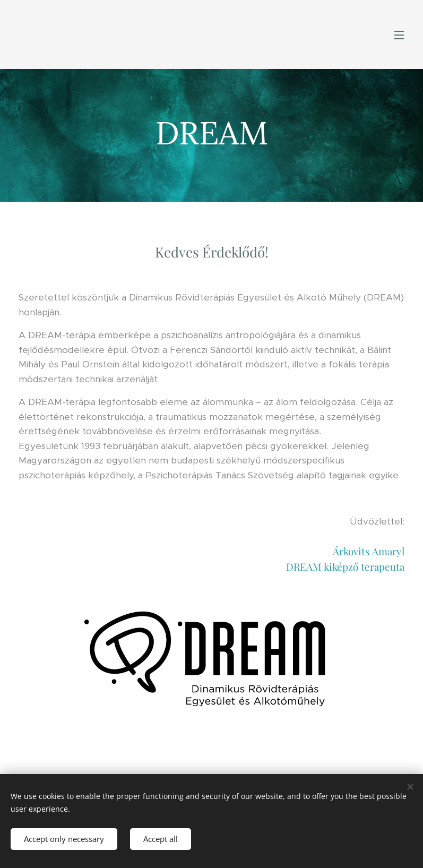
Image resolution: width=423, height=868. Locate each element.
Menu (399, 35)
